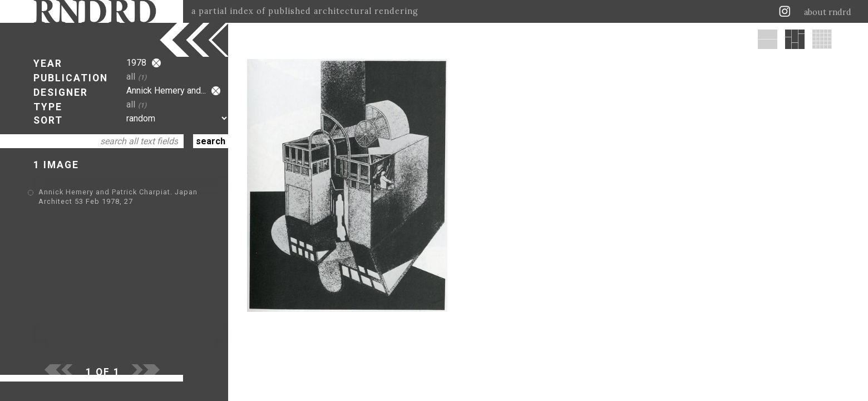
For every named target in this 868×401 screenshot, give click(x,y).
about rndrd (828, 12)
